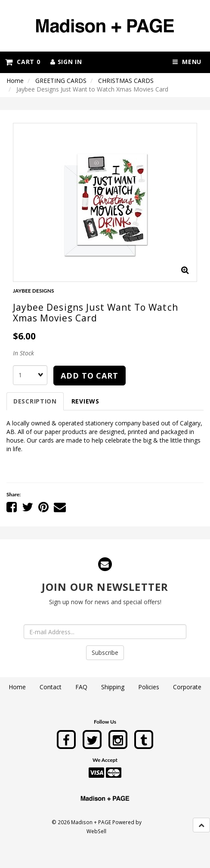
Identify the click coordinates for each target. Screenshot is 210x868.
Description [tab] (35, 401)
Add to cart (90, 376)
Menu (187, 62)
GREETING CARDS (61, 81)
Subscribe (105, 653)
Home (15, 81)
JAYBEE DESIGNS (34, 291)
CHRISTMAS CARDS (126, 81)
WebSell (96, 831)
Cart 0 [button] (23, 62)
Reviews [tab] (85, 401)
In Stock (23, 353)
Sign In (66, 62)
